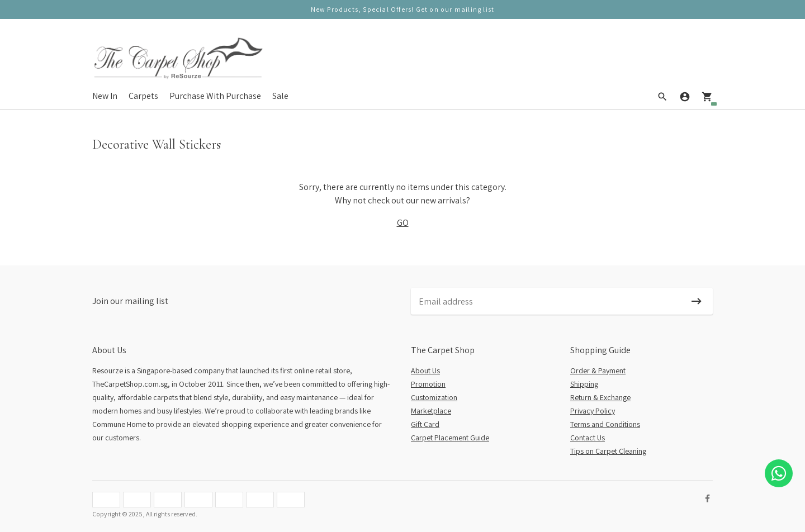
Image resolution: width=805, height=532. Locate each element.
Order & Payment (598, 370)
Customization (434, 397)
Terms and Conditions (605, 424)
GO (403, 223)
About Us (425, 370)
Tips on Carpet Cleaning (608, 451)
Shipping (584, 384)
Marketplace (431, 411)
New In (105, 96)
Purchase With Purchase (215, 96)
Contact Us (588, 438)
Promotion (428, 384)
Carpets (143, 96)
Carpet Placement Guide (450, 438)
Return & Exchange (600, 397)
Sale (280, 96)
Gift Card (425, 424)
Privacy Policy (593, 411)
